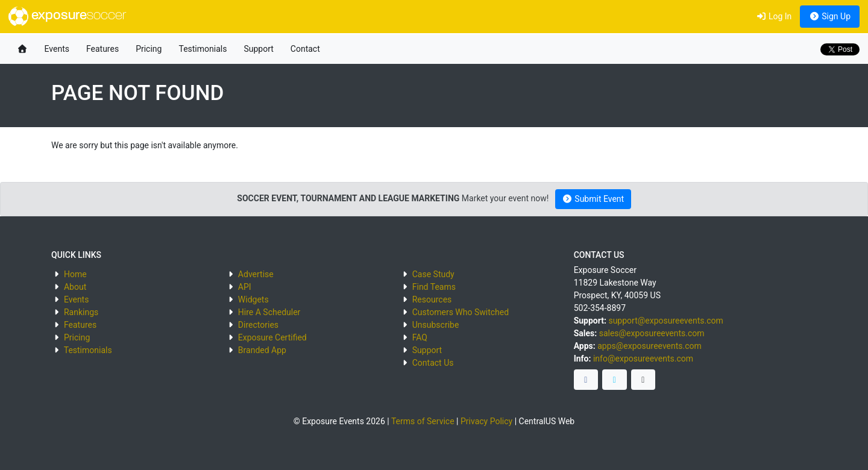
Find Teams (434, 287)
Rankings (81, 312)
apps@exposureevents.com (649, 346)
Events (57, 49)
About (75, 287)
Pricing (149, 49)
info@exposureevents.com (643, 359)
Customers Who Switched (461, 312)
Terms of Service (423, 421)
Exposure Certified (272, 337)
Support (258, 49)
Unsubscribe (436, 325)
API (245, 287)
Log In (774, 16)
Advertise (256, 274)
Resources (432, 299)
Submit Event (593, 199)
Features (102, 49)
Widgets (253, 299)
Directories (258, 325)
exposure (67, 16)
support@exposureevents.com (665, 321)
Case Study (433, 274)
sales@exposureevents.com (652, 333)
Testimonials (203, 49)
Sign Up (830, 16)
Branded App (262, 350)
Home (75, 274)
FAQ (420, 337)
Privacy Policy (486, 421)
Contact (305, 49)
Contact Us (433, 363)
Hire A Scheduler (269, 312)
